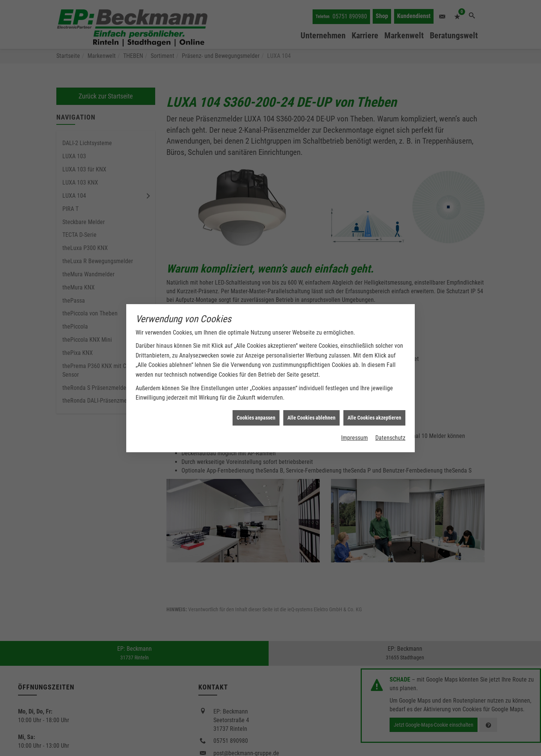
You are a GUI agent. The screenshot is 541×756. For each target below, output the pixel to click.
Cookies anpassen (256, 399)
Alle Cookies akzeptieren (374, 399)
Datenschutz (390, 420)
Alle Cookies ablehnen (311, 399)
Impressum (354, 420)
